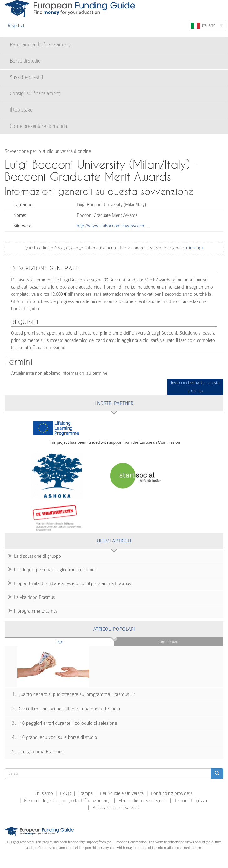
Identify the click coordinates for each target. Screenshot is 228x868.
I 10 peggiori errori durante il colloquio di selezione (67, 723)
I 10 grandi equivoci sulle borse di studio (57, 737)
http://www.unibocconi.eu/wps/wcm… (113, 226)
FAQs (66, 793)
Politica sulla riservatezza (116, 808)
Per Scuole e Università (122, 793)
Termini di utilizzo (191, 801)
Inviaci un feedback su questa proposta (195, 387)
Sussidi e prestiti (26, 77)
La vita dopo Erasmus (34, 597)
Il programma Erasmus (36, 611)
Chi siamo (44, 793)
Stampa (85, 793)
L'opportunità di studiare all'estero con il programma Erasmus (73, 583)
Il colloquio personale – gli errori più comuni (56, 570)
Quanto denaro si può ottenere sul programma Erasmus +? (76, 694)
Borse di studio (25, 61)
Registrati (17, 26)
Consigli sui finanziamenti (35, 94)
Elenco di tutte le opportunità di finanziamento (68, 801)
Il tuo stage (21, 110)
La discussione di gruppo (38, 556)
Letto (72, 642)
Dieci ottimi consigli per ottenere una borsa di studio (69, 709)
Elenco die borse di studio (143, 801)
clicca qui (194, 248)
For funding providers (172, 793)
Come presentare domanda (38, 126)
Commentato (169, 642)
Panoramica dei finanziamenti (40, 45)
